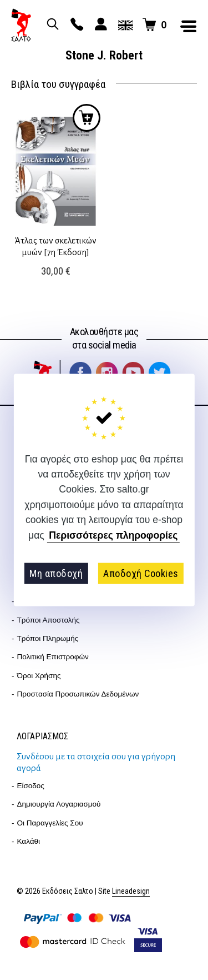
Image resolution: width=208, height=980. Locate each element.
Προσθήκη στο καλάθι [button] (87, 118)
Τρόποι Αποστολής (49, 620)
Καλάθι (29, 841)
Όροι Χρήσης (39, 676)
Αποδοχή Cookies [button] (141, 573)
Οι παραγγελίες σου (50, 823)
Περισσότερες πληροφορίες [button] (113, 535)
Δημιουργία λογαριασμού (59, 804)
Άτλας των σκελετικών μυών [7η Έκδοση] (55, 246)
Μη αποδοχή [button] (56, 573)
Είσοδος (31, 786)
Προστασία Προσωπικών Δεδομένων (78, 694)
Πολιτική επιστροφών (53, 657)
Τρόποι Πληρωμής (48, 638)
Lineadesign (131, 891)
